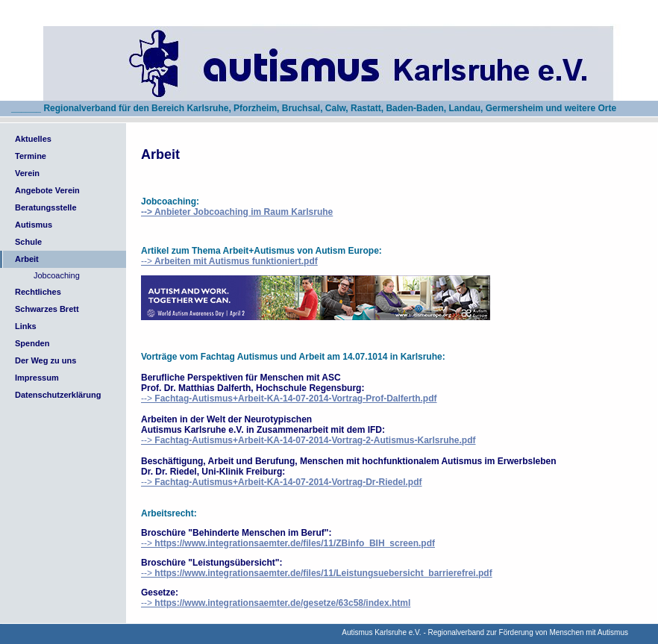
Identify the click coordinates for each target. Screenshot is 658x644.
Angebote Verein (47, 190)
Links (26, 326)
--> (229, 261)
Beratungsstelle (46, 207)
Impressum (37, 378)
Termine (31, 156)
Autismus (34, 225)
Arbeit (27, 259)
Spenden (32, 343)
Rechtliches (38, 292)
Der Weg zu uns (46, 360)
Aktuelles (33, 139)
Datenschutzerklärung (58, 395)
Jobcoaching (57, 275)
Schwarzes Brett (47, 309)
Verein (27, 173)
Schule (28, 242)
